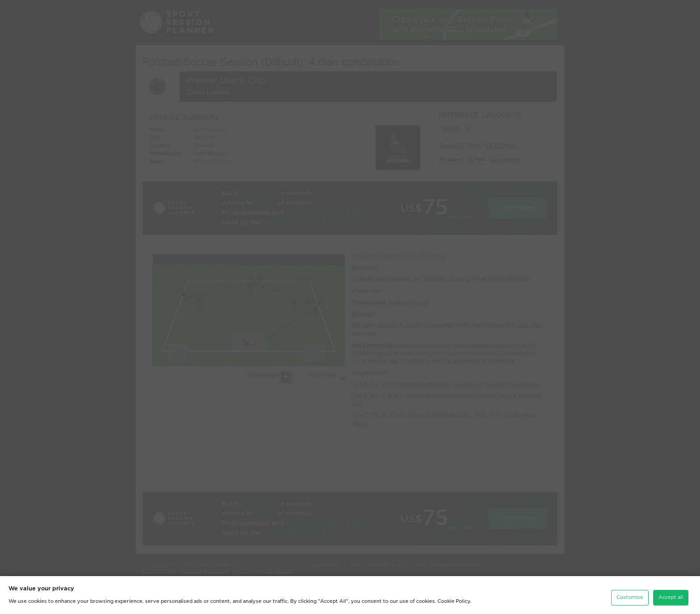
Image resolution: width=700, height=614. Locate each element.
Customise (630, 596)
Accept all (671, 596)
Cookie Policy (454, 600)
